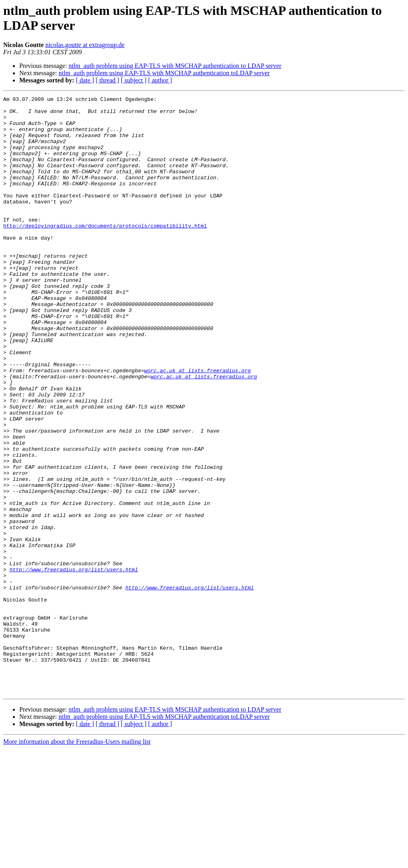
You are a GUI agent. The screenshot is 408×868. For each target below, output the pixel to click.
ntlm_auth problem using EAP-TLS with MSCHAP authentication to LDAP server (175, 66)
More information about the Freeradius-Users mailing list (77, 861)
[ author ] (160, 80)
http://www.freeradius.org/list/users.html (74, 665)
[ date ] (85, 80)
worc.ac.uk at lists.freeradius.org (197, 426)
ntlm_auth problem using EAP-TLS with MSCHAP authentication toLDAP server (164, 73)
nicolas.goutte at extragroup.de (85, 45)
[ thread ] (107, 80)
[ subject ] (134, 80)
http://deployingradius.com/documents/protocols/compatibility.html (105, 252)
